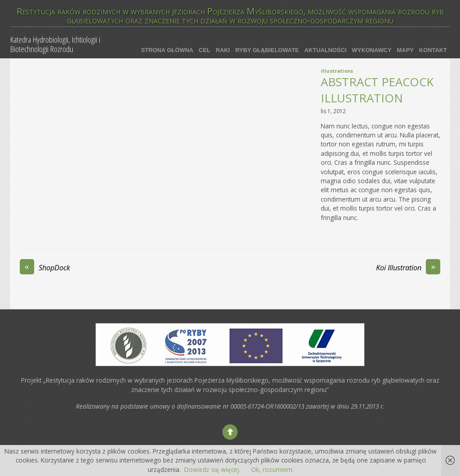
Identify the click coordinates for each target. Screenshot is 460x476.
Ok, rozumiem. (272, 469)
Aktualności (325, 50)
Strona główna (167, 50)
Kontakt (433, 50)
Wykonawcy (372, 50)
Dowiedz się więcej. (212, 469)
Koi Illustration (408, 268)
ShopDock (45, 268)
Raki (223, 50)
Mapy (405, 50)
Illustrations (337, 71)
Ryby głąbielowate (267, 50)
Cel (204, 50)
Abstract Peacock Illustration (377, 90)
